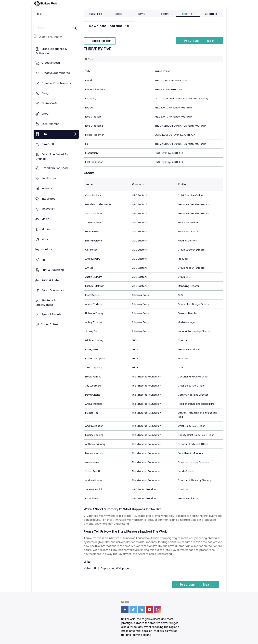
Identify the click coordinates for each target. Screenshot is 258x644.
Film (44, 134)
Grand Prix (95, 14)
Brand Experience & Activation (51, 51)
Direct (45, 114)
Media (45, 219)
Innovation (48, 209)
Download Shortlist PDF (109, 26)
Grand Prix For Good (55, 168)
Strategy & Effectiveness (46, 303)
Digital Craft (49, 103)
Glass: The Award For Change (52, 157)
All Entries (211, 14)
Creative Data (51, 63)
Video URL (90, 568)
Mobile (46, 229)
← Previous (188, 41)
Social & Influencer (54, 290)
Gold (119, 14)
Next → (213, 41)
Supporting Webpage (115, 568)
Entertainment (51, 124)
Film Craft (48, 144)
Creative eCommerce (56, 73)
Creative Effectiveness (56, 83)
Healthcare (49, 178)
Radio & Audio (50, 280)
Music (45, 239)
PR (43, 260)
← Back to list (100, 41)
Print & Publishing (53, 270)
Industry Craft (51, 188)
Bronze (165, 14)
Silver (142, 14)
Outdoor (47, 250)
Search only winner (50, 37)
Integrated (48, 199)
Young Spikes (50, 324)
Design (46, 93)
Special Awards (51, 314)
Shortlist (188, 14)
